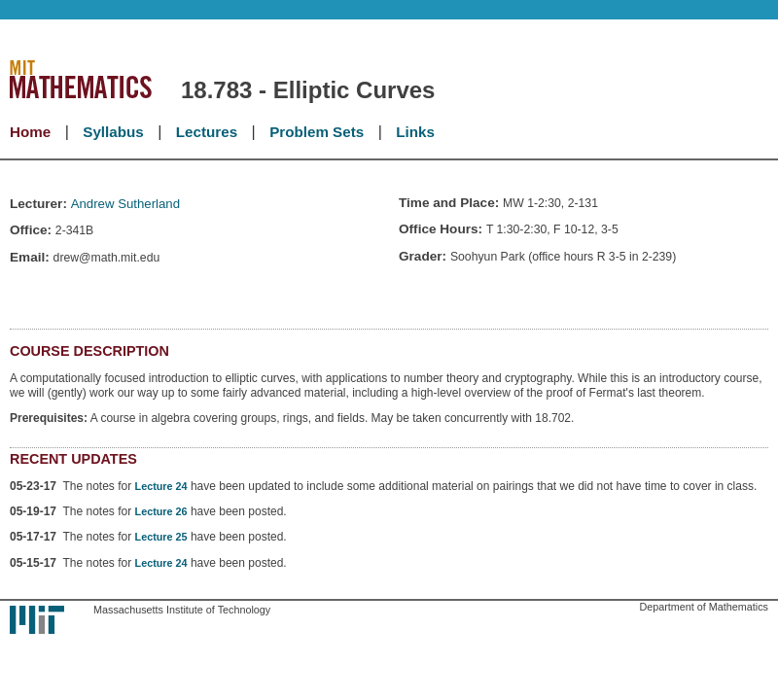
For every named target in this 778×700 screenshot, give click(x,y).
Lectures (207, 132)
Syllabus (113, 132)
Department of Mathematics (704, 607)
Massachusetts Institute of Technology (182, 610)
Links (415, 132)
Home (30, 132)
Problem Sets (317, 132)
